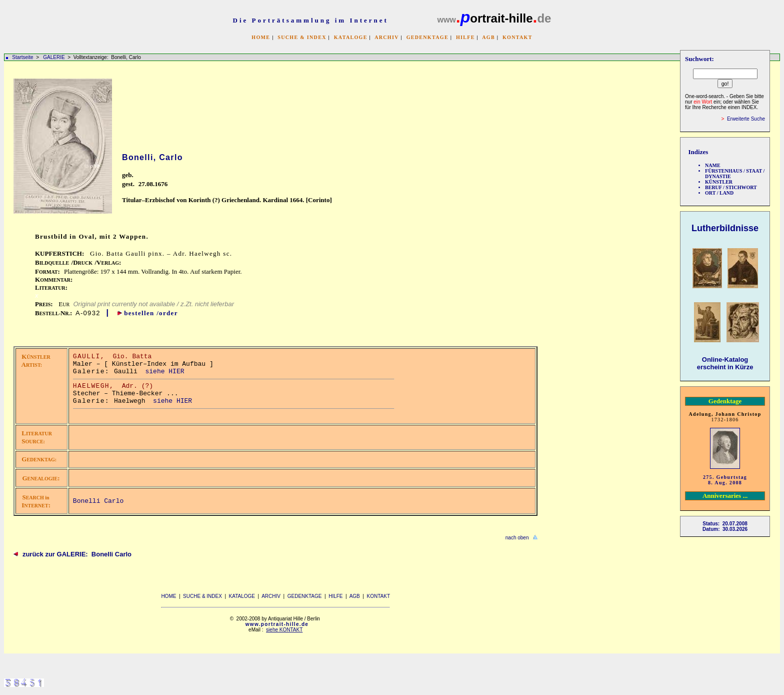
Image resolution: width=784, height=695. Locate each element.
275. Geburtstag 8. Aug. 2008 (725, 480)
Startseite (22, 57)
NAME (713, 165)
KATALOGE (351, 37)
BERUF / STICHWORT (731, 187)
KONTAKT (517, 37)
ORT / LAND (719, 193)
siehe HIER (164, 372)
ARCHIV (386, 37)
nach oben (517, 538)
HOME (261, 37)
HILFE (465, 37)
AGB (488, 37)
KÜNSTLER (719, 182)
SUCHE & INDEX (302, 37)
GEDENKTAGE (427, 37)
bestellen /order (151, 313)
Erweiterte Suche (746, 119)
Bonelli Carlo (98, 501)
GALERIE (54, 57)
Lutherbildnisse (725, 228)
